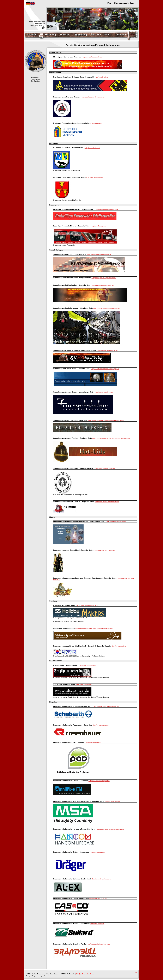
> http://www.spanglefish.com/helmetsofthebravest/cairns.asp (106, 421)
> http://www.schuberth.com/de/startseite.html (106, 706)
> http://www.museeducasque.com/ (116, 522)
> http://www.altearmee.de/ (84, 685)
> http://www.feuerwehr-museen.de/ (104, 550)
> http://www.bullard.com (97, 924)
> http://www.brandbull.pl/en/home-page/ (98, 944)
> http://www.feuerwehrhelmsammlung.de (99, 254)
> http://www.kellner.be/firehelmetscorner (107, 502)
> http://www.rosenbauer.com (101, 725)
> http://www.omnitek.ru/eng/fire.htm (99, 781)
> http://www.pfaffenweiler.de (94, 177)
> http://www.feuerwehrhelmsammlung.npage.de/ (105, 369)
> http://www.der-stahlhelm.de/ (87, 665)
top (136, 972)
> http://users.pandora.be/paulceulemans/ (104, 278)
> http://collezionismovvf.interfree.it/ (105, 469)
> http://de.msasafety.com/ (112, 801)
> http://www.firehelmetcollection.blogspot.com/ (107, 308)
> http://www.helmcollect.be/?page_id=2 (102, 285)
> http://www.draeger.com (97, 852)
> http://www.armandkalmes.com (103, 392)
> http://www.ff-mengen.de (98, 226)
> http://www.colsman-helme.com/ (101, 879)
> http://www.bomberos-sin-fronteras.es (92, 97)
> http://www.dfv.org (96, 123)
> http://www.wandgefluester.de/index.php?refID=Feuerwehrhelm (94, 628)
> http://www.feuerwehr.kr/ (119, 646)
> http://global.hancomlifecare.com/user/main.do (110, 829)
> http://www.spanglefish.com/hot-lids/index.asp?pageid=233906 (111, 438)
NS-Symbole (36, 81)
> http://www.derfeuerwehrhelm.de (92, 57)
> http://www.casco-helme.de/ (98, 899)
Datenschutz (36, 78)
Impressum (36, 79)
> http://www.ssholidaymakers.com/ (87, 606)
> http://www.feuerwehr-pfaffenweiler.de (106, 209)
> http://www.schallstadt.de (92, 148)
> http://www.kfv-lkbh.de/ (101, 77)
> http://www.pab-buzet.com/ (93, 742)
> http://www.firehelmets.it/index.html (107, 350)
